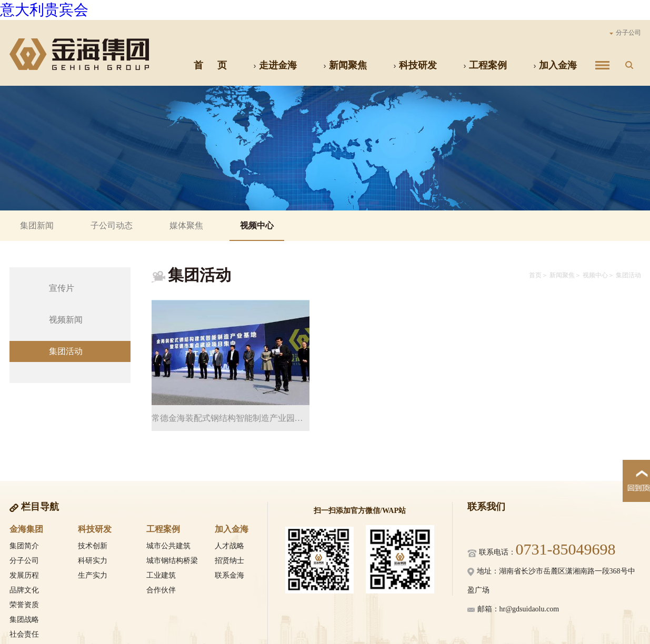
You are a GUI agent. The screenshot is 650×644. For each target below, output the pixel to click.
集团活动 (66, 351)
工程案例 (485, 65)
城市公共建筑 (168, 546)
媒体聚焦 (186, 225)
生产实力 (93, 575)
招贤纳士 (229, 561)
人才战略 (229, 546)
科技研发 (415, 65)
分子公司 (625, 33)
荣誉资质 (24, 605)
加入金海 (555, 65)
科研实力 (93, 561)
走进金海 (275, 65)
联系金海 (229, 575)
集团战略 (24, 620)
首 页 (210, 65)
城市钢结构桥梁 (172, 561)
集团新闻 (37, 225)
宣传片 (62, 288)
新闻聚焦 (345, 65)
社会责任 (24, 634)
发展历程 (24, 575)
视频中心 (257, 225)
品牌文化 (24, 590)
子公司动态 (112, 225)
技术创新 (93, 546)
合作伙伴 (161, 590)
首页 (535, 275)
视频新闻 (66, 320)
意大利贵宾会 (44, 10)
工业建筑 (161, 575)
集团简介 (24, 546)
